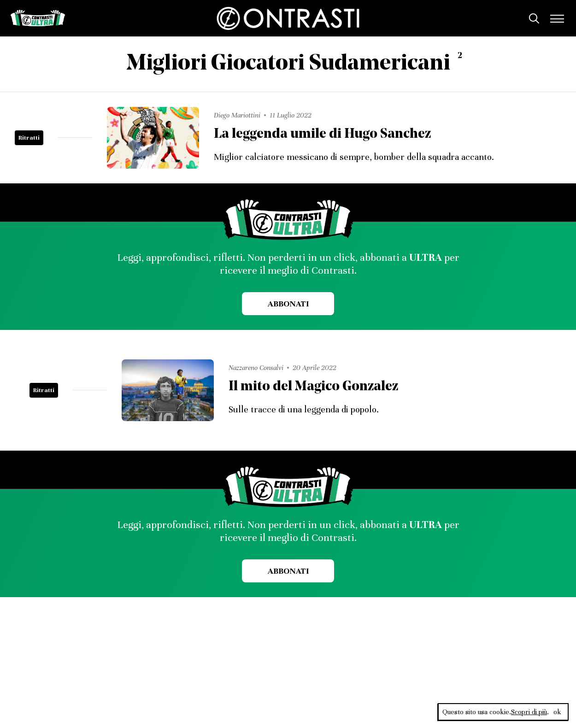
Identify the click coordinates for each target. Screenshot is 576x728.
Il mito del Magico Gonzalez (313, 387)
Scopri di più (529, 712)
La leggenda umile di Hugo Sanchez (322, 134)
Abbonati (288, 304)
